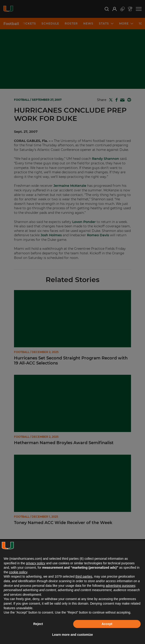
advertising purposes (120, 586)
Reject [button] (38, 624)
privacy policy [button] (36, 563)
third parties (84, 576)
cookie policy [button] (18, 572)
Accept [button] (107, 624)
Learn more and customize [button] (72, 635)
